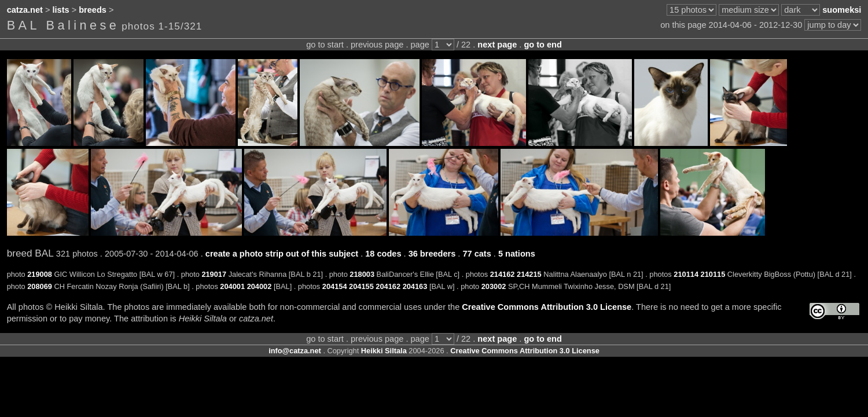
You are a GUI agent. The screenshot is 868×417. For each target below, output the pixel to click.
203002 (494, 286)
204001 (232, 286)
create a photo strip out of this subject (282, 254)
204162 (388, 286)
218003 (362, 274)
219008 (40, 274)
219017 (214, 274)
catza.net (25, 10)
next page (497, 45)
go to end (542, 45)
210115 (713, 274)
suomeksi (842, 10)
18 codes (383, 254)
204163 (415, 286)
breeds (93, 10)
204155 (361, 286)
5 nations (517, 254)
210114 (686, 274)
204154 (335, 286)
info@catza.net (295, 351)
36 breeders (432, 254)
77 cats (477, 254)
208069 (40, 286)
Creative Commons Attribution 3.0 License (547, 307)
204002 (260, 286)
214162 (503, 274)
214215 (529, 274)
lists (61, 10)
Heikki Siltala (384, 351)
